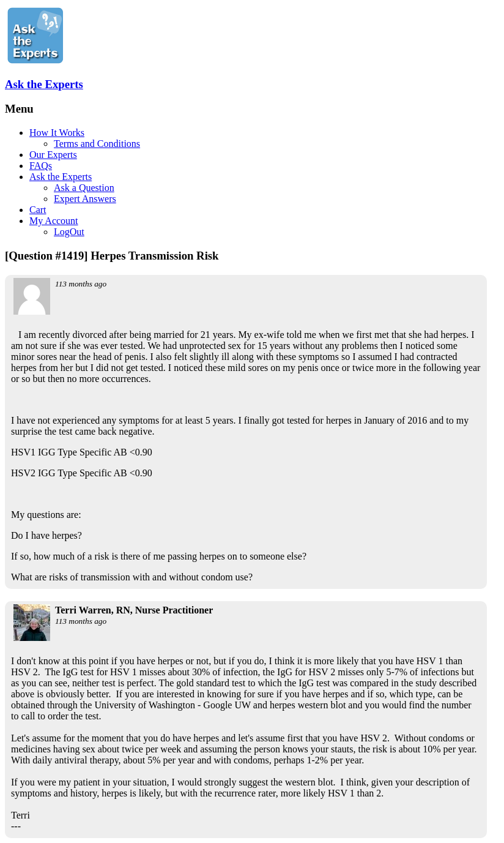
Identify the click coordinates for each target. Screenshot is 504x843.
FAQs (41, 166)
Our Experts (53, 155)
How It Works (57, 133)
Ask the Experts (44, 84)
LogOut (69, 232)
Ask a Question (84, 188)
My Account (54, 221)
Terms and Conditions (97, 144)
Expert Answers (85, 199)
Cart (38, 210)
